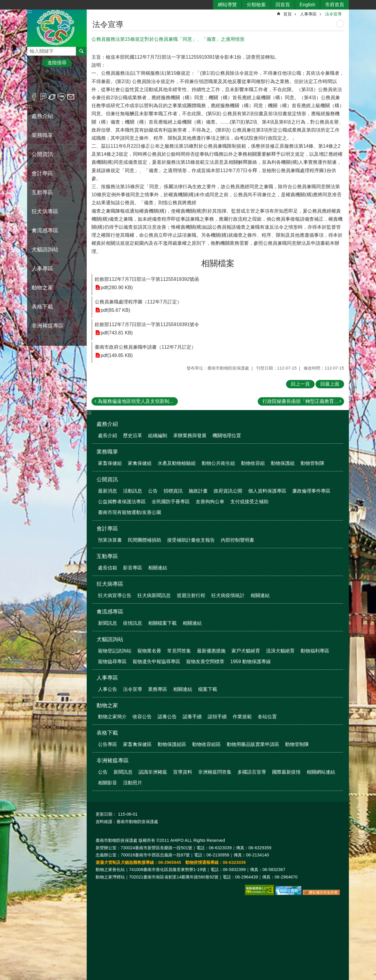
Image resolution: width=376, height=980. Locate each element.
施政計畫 (198, 491)
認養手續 (192, 717)
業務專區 (158, 689)
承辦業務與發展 (190, 436)
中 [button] (57, 78)
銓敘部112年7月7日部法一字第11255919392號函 (147, 279)
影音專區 (133, 568)
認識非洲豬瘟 (153, 772)
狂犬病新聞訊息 (154, 595)
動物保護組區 (172, 744)
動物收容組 (253, 463)
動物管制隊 (313, 463)
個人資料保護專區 (267, 491)
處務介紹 (42, 116)
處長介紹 (108, 436)
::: (29, 11)
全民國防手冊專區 (171, 502)
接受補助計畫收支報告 (191, 540)
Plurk (43, 97)
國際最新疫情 (286, 772)
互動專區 (42, 192)
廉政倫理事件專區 (311, 491)
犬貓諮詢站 (45, 250)
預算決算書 (110, 540)
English (307, 5)
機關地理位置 (227, 436)
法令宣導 (333, 14)
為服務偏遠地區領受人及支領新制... (135, 401)
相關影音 (108, 783)
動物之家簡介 (112, 717)
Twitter (52, 97)
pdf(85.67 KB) (115, 310)
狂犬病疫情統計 (228, 595)
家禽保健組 (140, 463)
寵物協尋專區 (112, 662)
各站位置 (267, 717)
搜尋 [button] (81, 51)
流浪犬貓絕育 (280, 651)
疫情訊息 (133, 623)
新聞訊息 (108, 623)
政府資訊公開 (228, 491)
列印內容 (340, 24)
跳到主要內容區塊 (3, 3)
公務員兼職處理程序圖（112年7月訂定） (138, 302)
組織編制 (158, 436)
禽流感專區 (45, 230)
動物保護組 (283, 463)
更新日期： (106, 814)
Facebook (34, 97)
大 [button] (75, 78)
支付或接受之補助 (249, 502)
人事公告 (108, 689)
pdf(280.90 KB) (117, 288)
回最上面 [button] (330, 384)
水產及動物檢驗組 (177, 463)
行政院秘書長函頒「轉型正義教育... (300, 401)
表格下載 (42, 307)
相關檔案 (218, 263)
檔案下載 (208, 689)
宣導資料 (183, 772)
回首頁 (283, 5)
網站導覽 (227, 5)
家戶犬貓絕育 (246, 651)
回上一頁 (300, 384)
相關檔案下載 (162, 623)
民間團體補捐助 (145, 540)
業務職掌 (42, 135)
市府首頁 (335, 5)
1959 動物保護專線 (251, 662)
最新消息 (108, 491)
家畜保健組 (110, 463)
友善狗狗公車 (210, 502)
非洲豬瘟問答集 (215, 772)
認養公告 (167, 717)
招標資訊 (173, 491)
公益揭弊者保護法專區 (122, 502)
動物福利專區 (315, 651)
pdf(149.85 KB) (117, 355)
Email (71, 97)
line (62, 97)
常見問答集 (179, 651)
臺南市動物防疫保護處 (57, 28)
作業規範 (242, 717)
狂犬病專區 (45, 211)
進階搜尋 (57, 63)
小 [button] (39, 78)
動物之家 (42, 288)
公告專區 (108, 744)
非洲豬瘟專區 (48, 326)
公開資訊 (42, 154)
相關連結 (158, 568)
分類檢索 (256, 5)
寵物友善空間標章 (205, 662)
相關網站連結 (321, 772)
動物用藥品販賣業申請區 (253, 744)
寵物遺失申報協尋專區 (156, 662)
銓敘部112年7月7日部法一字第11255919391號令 (147, 324)
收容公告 (142, 717)
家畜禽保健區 (137, 744)
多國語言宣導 (252, 772)
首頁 (288, 14)
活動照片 (133, 783)
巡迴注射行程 (191, 595)
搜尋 (32, 50)
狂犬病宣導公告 (115, 595)
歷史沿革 (133, 436)
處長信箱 (108, 568)
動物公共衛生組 (218, 463)
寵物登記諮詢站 (115, 651)
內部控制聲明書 (237, 540)
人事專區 (42, 269)
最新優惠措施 (211, 651)
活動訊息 (133, 491)
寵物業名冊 (149, 651)
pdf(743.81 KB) (117, 333)
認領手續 (217, 717)
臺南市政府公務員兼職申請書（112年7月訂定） (145, 347)
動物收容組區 (206, 744)
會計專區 (42, 173)
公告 (153, 491)
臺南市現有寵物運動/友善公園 (130, 512)
